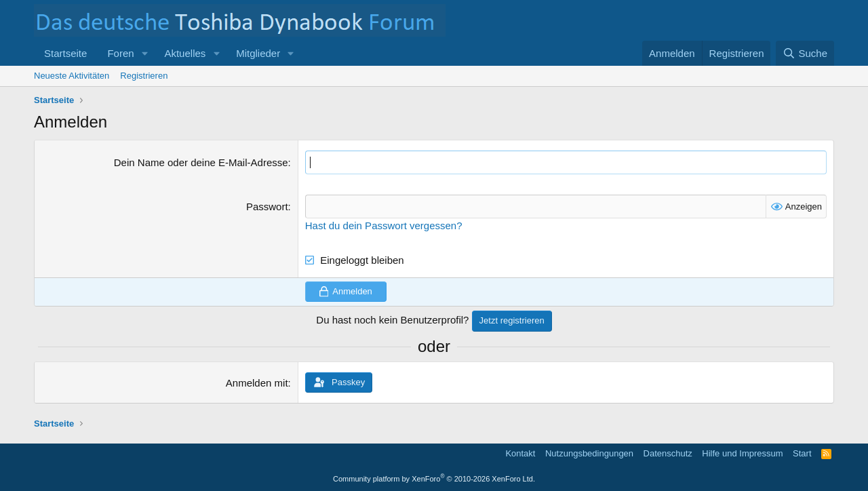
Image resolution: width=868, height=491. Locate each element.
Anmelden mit (257, 383)
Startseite (65, 53)
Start (802, 453)
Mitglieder (258, 53)
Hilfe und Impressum (742, 453)
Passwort (267, 207)
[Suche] (805, 53)
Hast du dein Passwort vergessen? (384, 225)
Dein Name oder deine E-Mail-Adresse (201, 162)
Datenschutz (668, 453)
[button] (144, 53)
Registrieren (144, 76)
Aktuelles (185, 53)
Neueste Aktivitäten (72, 76)
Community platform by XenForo (434, 479)
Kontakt (520, 453)
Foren (120, 53)
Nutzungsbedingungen (589, 453)
